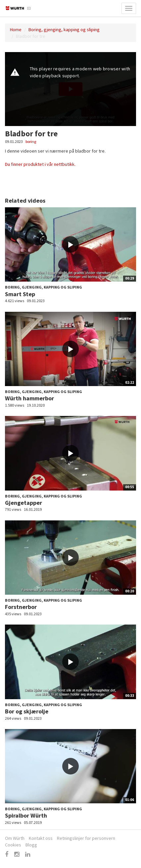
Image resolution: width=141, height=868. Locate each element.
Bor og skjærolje (27, 711)
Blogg (31, 845)
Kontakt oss (41, 838)
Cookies (13, 845)
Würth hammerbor (29, 398)
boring (31, 141)
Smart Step (20, 294)
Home (16, 30)
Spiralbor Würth (26, 815)
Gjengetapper (23, 503)
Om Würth (15, 838)
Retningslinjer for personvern (86, 838)
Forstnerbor (21, 607)
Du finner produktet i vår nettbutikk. (40, 164)
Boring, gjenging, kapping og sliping (64, 30)
